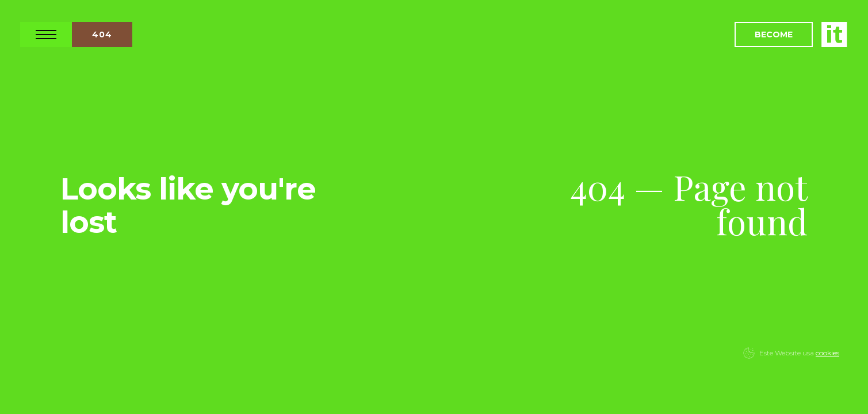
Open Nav (46, 34)
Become (774, 34)
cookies (827, 353)
